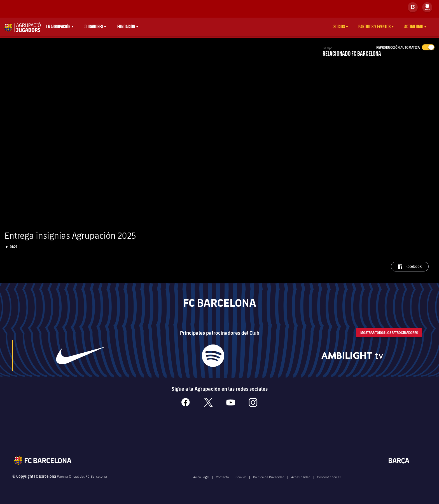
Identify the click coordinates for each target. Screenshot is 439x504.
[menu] (427, 7)
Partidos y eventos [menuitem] (374, 27)
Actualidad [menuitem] (414, 27)
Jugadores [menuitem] (94, 27)
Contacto (222, 484)
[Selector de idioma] (413, 7)
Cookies (241, 484)
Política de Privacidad (269, 484)
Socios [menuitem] (339, 27)
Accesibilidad (301, 484)
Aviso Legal (201, 484)
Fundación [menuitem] (126, 27)
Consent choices (329, 484)
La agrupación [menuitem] (58, 27)
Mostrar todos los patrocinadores (389, 340)
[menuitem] (427, 6)
